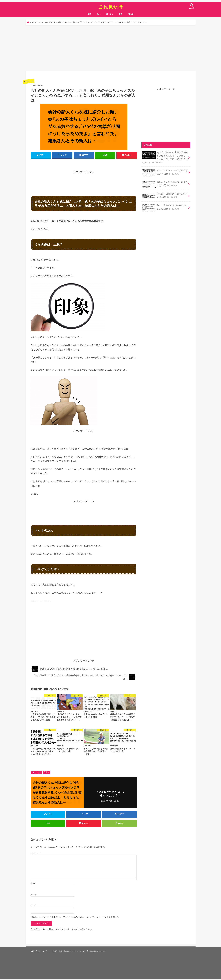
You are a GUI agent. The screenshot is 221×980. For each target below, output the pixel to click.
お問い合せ (56, 952)
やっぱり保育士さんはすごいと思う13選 (165, 195)
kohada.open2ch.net (44, 601)
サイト (34, 907)
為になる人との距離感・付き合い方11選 (165, 184)
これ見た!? (111, 7)
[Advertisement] (111, 48)
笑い (99, 14)
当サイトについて (38, 952)
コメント (35, 854)
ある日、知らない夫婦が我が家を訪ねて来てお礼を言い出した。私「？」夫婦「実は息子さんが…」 (165, 157)
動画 (89, 14)
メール (34, 896)
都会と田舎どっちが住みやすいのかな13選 (165, 207)
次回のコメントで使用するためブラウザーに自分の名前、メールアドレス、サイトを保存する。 (77, 918)
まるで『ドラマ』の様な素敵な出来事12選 (165, 172)
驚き (121, 14)
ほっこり (110, 14)
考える (131, 14)
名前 (33, 885)
